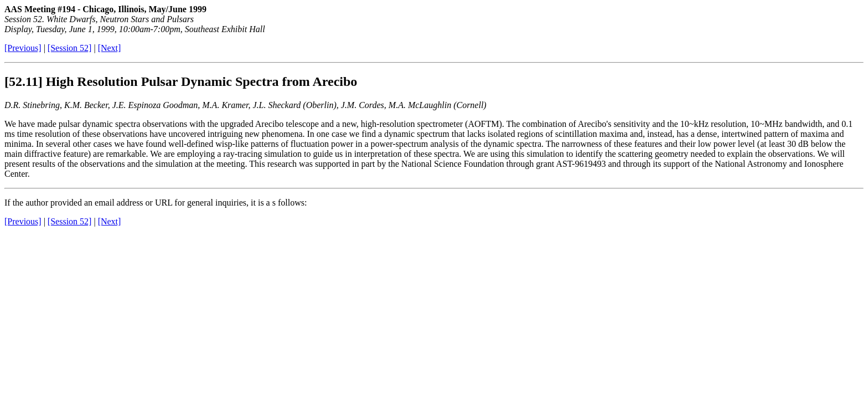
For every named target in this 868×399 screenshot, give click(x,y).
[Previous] (23, 48)
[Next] (110, 48)
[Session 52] (70, 48)
